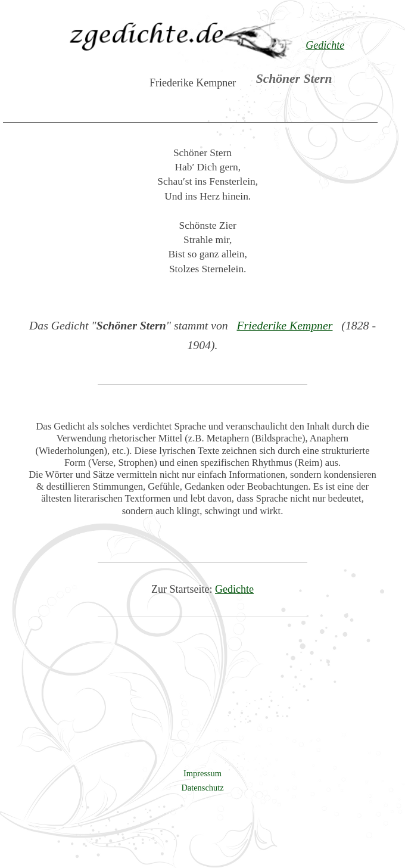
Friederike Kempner (285, 325)
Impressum (202, 773)
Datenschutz (202, 788)
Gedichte (234, 589)
